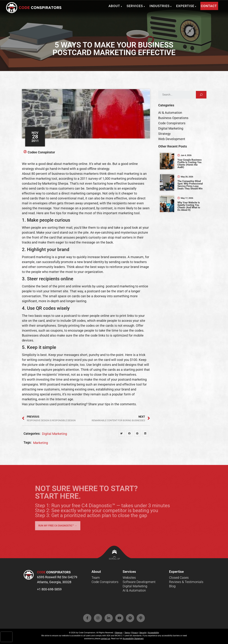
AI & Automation (134, 590)
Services (136, 6)
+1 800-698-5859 (49, 589)
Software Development (139, 582)
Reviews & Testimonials (186, 582)
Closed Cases (179, 578)
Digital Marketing (54, 434)
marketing (40, 443)
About (116, 6)
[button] (121, 434)
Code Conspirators (105, 582)
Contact (209, 6)
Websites (129, 578)
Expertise (187, 6)
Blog (172, 586)
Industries (161, 6)
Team (96, 578)
